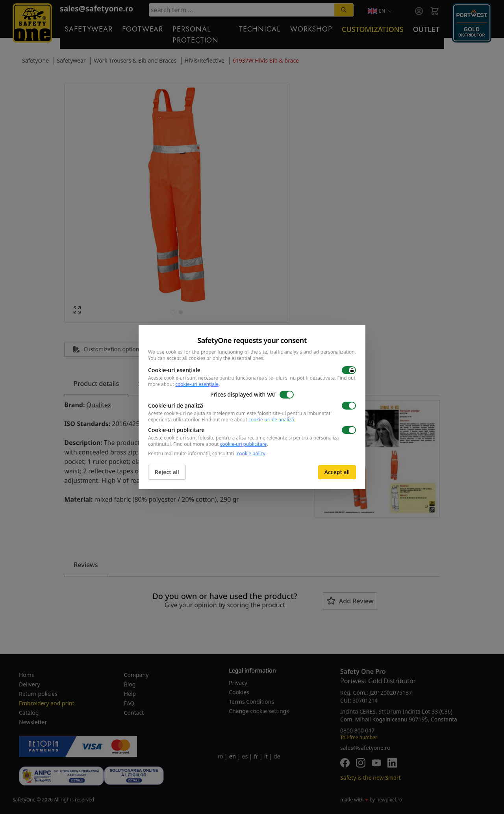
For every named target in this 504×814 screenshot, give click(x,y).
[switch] (349, 370)
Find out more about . (248, 420)
